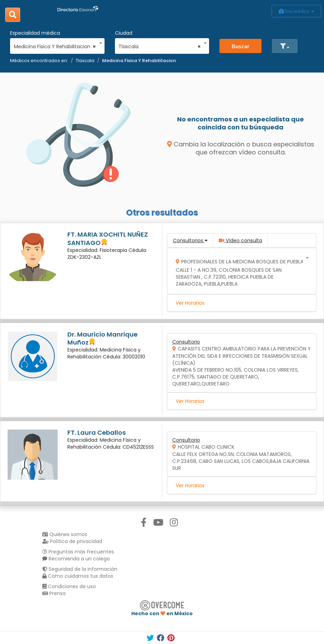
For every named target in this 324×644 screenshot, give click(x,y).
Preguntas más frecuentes (78, 552)
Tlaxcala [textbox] (160, 46)
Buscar (241, 46)
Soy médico (296, 11)
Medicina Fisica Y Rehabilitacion (139, 61)
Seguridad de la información (80, 569)
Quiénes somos (65, 534)
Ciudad (124, 33)
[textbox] (239, 271)
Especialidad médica (35, 33)
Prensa (54, 593)
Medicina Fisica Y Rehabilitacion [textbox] (55, 46)
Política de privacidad (72, 541)
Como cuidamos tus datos (78, 576)
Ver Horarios (190, 303)
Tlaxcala (85, 61)
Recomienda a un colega (76, 559)
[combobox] (55, 45)
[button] (285, 46)
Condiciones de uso (69, 586)
